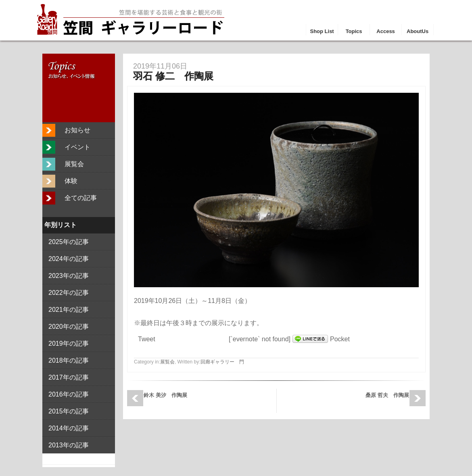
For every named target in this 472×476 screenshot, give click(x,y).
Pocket (340, 339)
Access (386, 31)
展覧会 (167, 362)
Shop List (322, 31)
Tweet (147, 339)
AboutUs (418, 31)
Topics (354, 31)
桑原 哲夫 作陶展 (387, 395)
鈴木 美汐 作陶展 (165, 395)
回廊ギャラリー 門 (222, 362)
